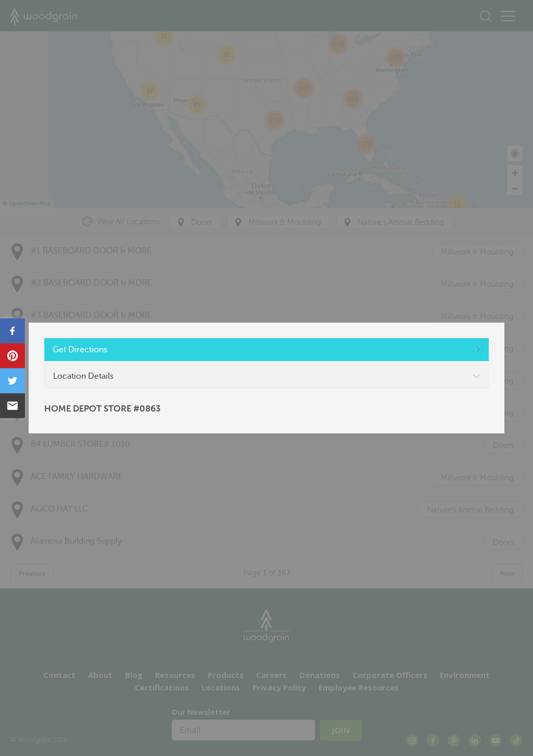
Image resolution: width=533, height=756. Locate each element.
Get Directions (80, 350)
